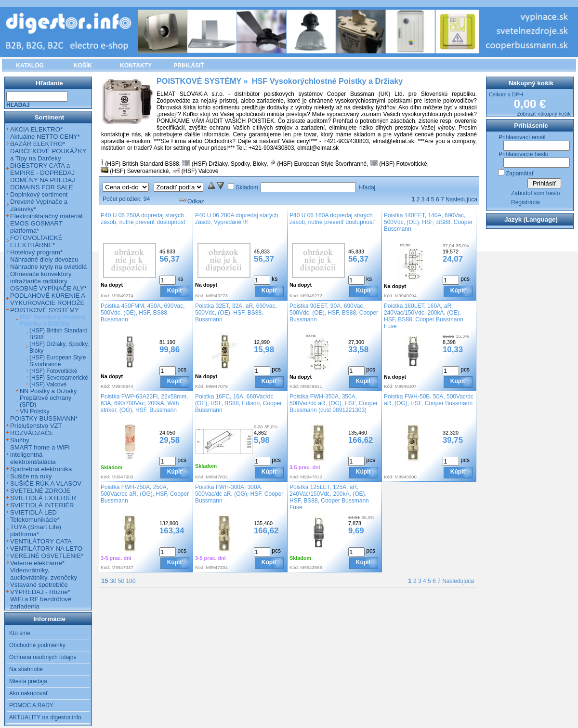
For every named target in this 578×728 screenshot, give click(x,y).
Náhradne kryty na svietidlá (48, 267)
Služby (20, 440)
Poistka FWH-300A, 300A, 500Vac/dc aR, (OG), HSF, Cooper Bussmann (239, 494)
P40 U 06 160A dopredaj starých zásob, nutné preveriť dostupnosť (332, 219)
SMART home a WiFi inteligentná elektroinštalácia (40, 455)
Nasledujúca (461, 199)
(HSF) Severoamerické (139, 171)
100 (131, 581)
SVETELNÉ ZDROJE (40, 491)
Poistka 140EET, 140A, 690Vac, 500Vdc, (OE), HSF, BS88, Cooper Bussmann (428, 222)
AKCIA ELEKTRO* (36, 129)
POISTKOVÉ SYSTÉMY (45, 310)
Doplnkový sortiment (39, 194)
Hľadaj (367, 187)
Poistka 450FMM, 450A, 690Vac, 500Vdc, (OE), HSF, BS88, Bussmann (143, 313)
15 (105, 581)
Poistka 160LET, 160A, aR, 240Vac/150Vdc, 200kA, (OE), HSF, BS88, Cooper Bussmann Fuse (424, 316)
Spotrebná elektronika (41, 469)
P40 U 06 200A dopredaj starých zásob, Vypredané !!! (237, 219)
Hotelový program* (36, 252)
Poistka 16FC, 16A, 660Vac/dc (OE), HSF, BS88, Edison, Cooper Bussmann (238, 403)
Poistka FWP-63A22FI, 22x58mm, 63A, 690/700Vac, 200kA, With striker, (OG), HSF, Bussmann (144, 403)
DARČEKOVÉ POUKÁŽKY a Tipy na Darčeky (48, 155)
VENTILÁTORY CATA (41, 541)
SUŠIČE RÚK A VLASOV (46, 483)
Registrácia (525, 202)
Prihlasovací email (522, 137)
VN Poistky (35, 411)
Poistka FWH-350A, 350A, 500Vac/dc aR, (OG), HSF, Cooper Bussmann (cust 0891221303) (334, 403)
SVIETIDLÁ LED (33, 512)
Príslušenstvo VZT (36, 426)
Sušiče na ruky (31, 476)
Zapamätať (520, 173)
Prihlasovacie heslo (523, 154)
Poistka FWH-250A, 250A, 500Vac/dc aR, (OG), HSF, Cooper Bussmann (145, 494)
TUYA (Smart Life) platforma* (36, 530)
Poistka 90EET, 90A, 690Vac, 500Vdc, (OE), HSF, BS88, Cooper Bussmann (334, 313)
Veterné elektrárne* (37, 563)
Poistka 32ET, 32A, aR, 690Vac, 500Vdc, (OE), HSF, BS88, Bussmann (236, 313)
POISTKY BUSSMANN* (44, 418)
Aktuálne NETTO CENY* (45, 137)
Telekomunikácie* (35, 520)
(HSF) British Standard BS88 (142, 164)
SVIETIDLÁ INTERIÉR (42, 505)
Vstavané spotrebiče (39, 585)
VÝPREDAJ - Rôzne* (40, 592)
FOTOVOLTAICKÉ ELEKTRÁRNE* (36, 241)
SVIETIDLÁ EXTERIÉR (43, 498)
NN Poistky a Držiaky (48, 391)
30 (113, 581)
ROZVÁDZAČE (32, 433)
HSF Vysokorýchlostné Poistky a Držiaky (53, 320)
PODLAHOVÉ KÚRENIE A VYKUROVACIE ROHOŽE (47, 299)
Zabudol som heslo (535, 193)
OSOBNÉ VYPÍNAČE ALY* (48, 288)
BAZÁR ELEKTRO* (38, 144)
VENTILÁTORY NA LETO (46, 549)
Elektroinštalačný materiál (46, 216)
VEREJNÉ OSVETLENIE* (47, 556)
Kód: (105, 296)
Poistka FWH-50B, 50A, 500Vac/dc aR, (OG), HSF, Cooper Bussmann (429, 400)
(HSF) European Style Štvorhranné (322, 164)
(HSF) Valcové (200, 171)
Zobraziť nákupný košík (544, 114)
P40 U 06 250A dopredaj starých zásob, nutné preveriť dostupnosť (143, 219)
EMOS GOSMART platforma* (36, 227)
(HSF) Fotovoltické (403, 164)
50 (121, 581)
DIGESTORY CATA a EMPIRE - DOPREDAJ (42, 169)
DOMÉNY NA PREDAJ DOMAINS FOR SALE (43, 184)
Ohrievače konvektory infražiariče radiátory (41, 278)
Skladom (247, 187)
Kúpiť (175, 291)
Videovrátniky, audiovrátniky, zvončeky (44, 574)
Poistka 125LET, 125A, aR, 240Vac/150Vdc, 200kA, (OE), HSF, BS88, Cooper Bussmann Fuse (329, 497)
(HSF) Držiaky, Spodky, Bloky (229, 164)
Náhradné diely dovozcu (44, 259)
